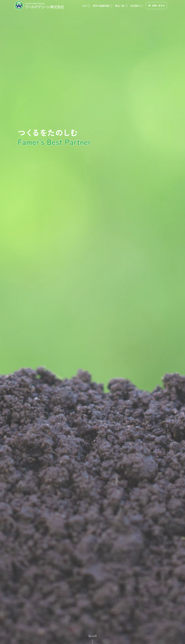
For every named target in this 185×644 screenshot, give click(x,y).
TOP (84, 6)
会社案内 (135, 6)
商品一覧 (120, 6)
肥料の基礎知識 (101, 6)
